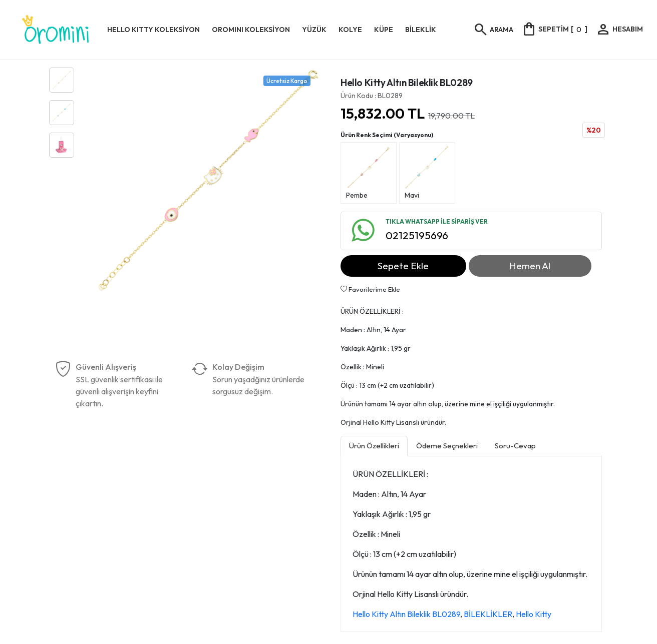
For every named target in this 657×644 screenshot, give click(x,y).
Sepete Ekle (403, 266)
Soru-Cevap (515, 446)
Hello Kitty (534, 614)
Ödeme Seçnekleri (447, 446)
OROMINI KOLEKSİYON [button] (251, 30)
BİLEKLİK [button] (421, 30)
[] (554, 29)
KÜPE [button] (384, 30)
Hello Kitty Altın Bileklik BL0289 (406, 614)
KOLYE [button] (350, 30)
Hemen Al (530, 266)
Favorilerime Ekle (370, 289)
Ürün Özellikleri (374, 446)
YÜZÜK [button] (314, 30)
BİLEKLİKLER (488, 614)
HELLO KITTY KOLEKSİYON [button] (153, 30)
